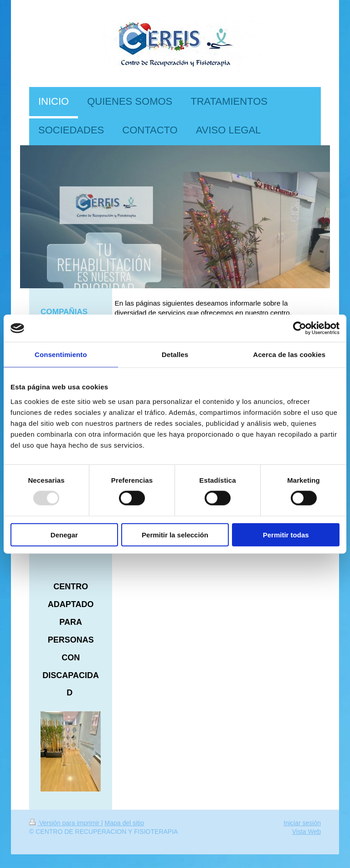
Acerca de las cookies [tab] (289, 355)
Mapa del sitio (124, 823)
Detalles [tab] (175, 355)
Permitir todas (286, 534)
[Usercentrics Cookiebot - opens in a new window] (300, 328)
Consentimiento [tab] (61, 355)
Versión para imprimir (65, 823)
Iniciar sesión (302, 823)
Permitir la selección (175, 534)
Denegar (64, 534)
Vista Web (306, 832)
